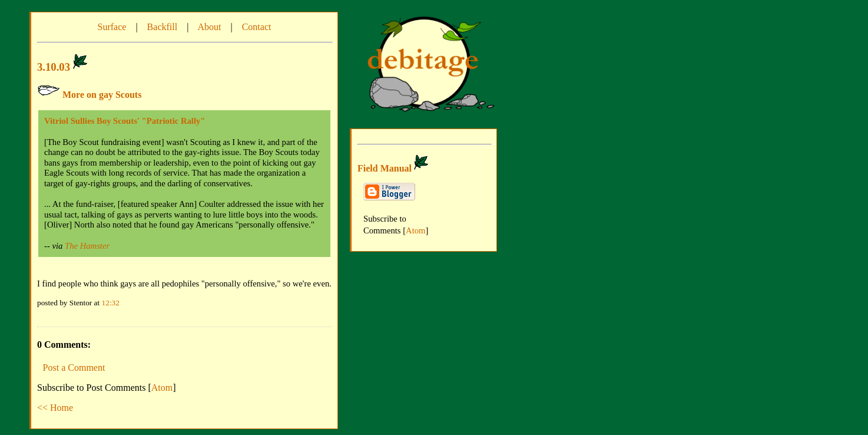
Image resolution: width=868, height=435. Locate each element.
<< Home (55, 408)
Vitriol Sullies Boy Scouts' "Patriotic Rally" (125, 121)
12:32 (111, 303)
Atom (162, 388)
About (209, 27)
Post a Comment (74, 368)
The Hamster (87, 246)
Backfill (163, 27)
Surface (112, 27)
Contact (257, 27)
